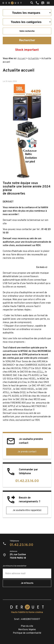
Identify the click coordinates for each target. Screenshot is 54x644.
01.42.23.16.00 (27, 481)
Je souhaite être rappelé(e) (27, 510)
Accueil (22, 59)
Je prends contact (27, 452)
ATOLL (40, 372)
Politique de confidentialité (27, 633)
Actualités (33, 59)
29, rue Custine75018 (18, 556)
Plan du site (27, 626)
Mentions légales (27, 630)
